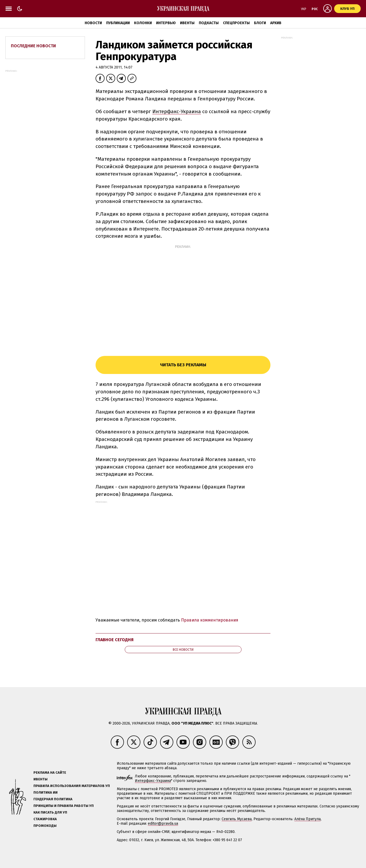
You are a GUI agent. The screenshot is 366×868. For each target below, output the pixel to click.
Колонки (143, 23)
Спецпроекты (236, 23)
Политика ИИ (46, 792)
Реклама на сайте (50, 773)
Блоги (260, 23)
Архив (276, 23)
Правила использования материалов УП (72, 786)
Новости (93, 23)
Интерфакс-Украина (177, 111)
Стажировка (45, 819)
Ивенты (187, 23)
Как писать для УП (50, 812)
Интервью (166, 23)
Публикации (118, 23)
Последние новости (33, 46)
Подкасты (209, 23)
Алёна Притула (307, 819)
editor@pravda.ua (163, 824)
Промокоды (45, 826)
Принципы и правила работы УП (64, 806)
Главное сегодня (115, 640)
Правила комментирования (210, 620)
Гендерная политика (53, 799)
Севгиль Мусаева (237, 819)
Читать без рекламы (183, 365)
